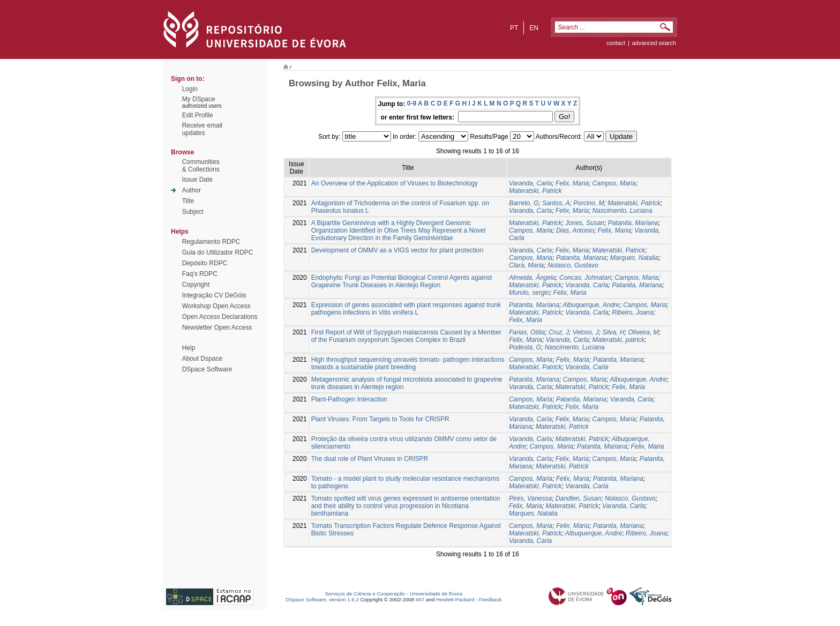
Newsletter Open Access (217, 327)
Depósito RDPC (205, 263)
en (534, 28)
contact (616, 43)
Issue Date (197, 180)
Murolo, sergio (529, 293)
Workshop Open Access (216, 306)
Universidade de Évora (436, 594)
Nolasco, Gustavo (573, 265)
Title (188, 201)
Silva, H (613, 332)
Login (190, 89)
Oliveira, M (643, 332)
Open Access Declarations (220, 317)
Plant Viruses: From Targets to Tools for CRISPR (380, 419)
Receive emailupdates (202, 129)
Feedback (490, 599)
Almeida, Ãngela (532, 278)
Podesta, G (525, 347)
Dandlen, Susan (578, 498)
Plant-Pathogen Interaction (349, 399)
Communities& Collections (201, 166)
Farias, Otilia (527, 332)
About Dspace (202, 359)
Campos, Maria (614, 183)
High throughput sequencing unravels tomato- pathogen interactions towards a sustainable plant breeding (408, 363)
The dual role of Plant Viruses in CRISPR (370, 459)
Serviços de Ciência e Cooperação (365, 594)
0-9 (412, 103)
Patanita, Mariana (633, 223)
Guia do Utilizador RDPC (218, 252)
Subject (193, 212)
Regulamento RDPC (211, 242)
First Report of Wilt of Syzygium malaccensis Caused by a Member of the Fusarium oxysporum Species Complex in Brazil (406, 336)
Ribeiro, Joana (632, 312)
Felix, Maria (572, 183)
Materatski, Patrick (535, 191)
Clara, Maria (526, 265)
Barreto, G (524, 203)
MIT (420, 599)
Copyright (196, 285)
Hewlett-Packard (455, 599)
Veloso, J (586, 332)
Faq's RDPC (200, 274)
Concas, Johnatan (585, 278)
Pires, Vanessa (530, 498)
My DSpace (199, 99)
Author (192, 190)
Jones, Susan (585, 223)
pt (514, 28)
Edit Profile (198, 115)
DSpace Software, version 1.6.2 (322, 599)
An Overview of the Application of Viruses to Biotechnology (395, 183)
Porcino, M (588, 203)
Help (189, 348)
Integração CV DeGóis (214, 295)
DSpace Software (207, 369)
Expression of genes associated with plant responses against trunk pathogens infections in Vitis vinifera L (406, 309)
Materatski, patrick (618, 340)
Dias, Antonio (575, 230)
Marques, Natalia (635, 258)
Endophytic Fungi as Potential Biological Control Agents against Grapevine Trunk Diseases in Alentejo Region (402, 281)
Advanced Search (654, 43)
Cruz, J (559, 332)
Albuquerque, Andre (591, 305)
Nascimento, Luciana (622, 211)
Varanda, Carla (530, 183)
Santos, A (556, 203)
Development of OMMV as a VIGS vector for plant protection (397, 250)
